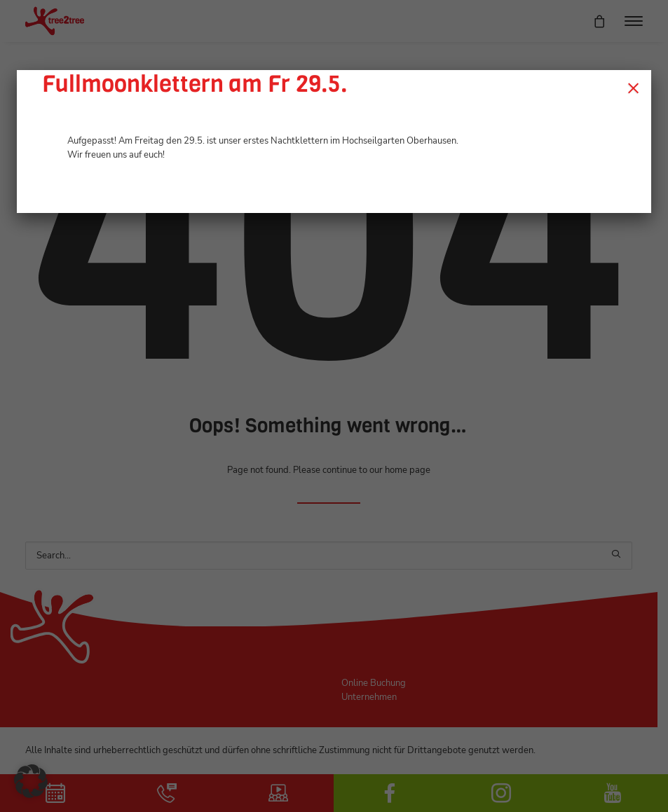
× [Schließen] (633, 88)
